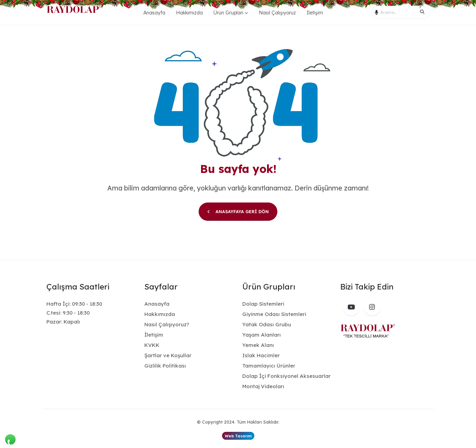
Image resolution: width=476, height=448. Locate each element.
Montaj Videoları (263, 386)
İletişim (315, 13)
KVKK (152, 345)
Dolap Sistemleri (263, 304)
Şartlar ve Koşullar (168, 355)
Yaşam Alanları (262, 335)
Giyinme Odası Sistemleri (274, 314)
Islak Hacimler (261, 355)
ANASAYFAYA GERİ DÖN (238, 211)
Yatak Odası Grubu (267, 324)
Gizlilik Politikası (165, 366)
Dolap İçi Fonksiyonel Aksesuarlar (286, 376)
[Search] (425, 12)
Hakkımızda (189, 13)
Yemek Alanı (258, 345)
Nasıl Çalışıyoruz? (167, 324)
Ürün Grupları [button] (228, 13)
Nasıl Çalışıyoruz (277, 13)
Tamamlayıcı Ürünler (269, 366)
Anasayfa (154, 13)
